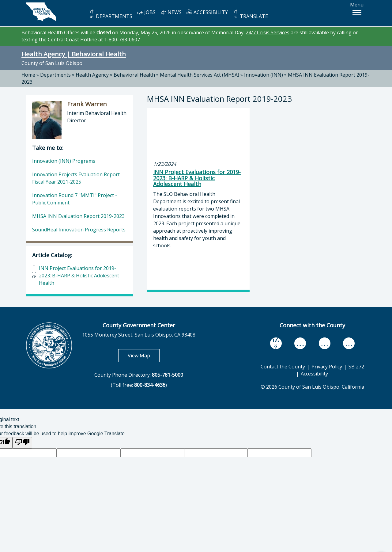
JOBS (146, 12)
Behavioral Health (134, 75)
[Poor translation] (22, 443)
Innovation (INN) (264, 75)
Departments (55, 75)
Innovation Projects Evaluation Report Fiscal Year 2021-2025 (76, 178)
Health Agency (92, 75)
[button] (357, 13)
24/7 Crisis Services (268, 32)
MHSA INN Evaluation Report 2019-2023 (78, 216)
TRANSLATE (250, 14)
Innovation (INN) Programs (64, 161)
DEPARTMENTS (110, 14)
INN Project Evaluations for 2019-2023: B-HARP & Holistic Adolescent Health (79, 276)
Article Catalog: (52, 255)
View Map (144, 355)
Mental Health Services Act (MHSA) (200, 75)
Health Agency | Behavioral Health (74, 54)
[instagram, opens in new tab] (349, 343)
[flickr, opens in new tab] (325, 343)
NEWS (171, 12)
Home (28, 75)
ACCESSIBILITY (207, 12)
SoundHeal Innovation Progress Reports (79, 230)
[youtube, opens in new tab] (300, 343)
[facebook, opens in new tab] (276, 344)
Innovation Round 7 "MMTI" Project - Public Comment (75, 199)
